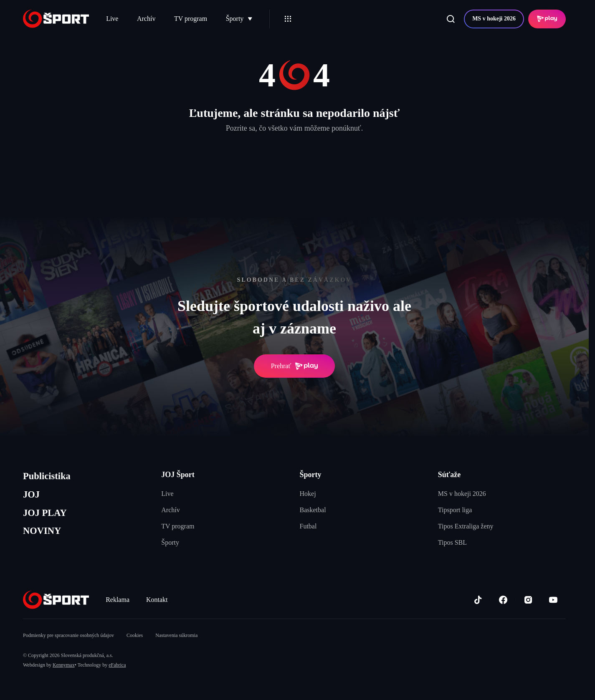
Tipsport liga (455, 510)
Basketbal (313, 510)
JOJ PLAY (47, 517)
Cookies (135, 635)
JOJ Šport (178, 475)
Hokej (308, 494)
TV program (191, 19)
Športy (239, 19)
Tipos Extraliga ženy (466, 526)
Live (112, 19)
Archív (146, 19)
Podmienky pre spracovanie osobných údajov (68, 635)
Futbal (308, 526)
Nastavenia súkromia (176, 635)
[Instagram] (528, 600)
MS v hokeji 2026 (494, 19)
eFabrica (117, 665)
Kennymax (64, 665)
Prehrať (295, 366)
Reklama (118, 600)
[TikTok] (478, 600)
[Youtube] (553, 600)
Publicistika (49, 477)
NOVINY (44, 537)
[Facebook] (503, 600)
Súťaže (449, 475)
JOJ (32, 497)
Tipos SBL (452, 542)
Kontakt (157, 600)
